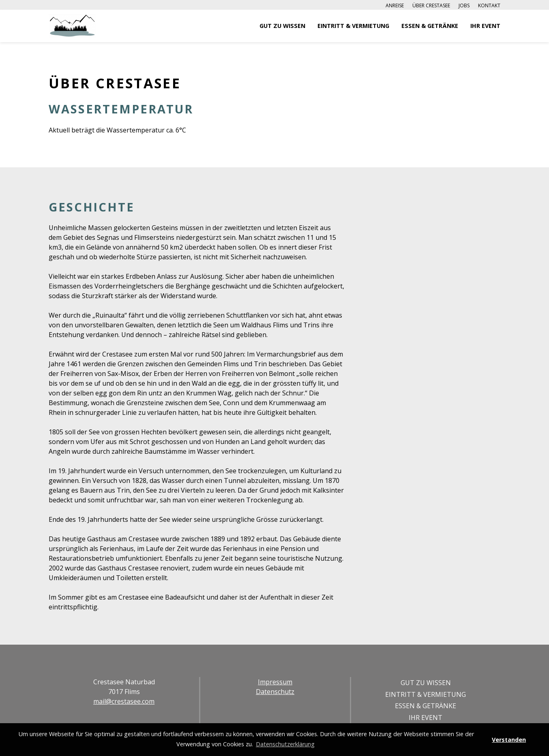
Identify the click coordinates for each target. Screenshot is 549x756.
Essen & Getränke (430, 26)
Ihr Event (485, 26)
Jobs (464, 5)
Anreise (395, 5)
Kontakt (489, 5)
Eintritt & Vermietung (353, 26)
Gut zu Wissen (282, 26)
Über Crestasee (431, 5)
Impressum (275, 682)
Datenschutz (275, 692)
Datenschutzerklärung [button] (285, 744)
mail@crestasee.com (124, 701)
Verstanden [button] (509, 740)
